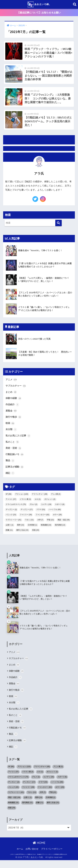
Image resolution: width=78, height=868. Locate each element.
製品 (10, 466)
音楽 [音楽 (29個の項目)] (36, 536)
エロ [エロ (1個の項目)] (38, 505)
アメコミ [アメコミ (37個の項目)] (11, 505)
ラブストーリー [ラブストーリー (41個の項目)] (13, 525)
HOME (39, 851)
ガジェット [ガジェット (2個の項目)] (50, 505)
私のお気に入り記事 (19, 440)
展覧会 (11, 415)
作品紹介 (13, 408)
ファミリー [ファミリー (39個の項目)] (26, 520)
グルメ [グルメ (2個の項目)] (33, 510)
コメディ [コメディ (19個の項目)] (46, 510)
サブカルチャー (16, 389)
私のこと (13, 447)
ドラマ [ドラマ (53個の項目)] (41, 515)
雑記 (10, 479)
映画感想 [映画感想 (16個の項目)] (46, 531)
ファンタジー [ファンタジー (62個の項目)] (42, 520)
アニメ (11, 383)
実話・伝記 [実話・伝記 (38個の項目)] (64, 525)
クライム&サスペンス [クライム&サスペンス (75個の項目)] (16, 510)
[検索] (58, 226)
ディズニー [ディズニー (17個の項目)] (27, 515)
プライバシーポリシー (52, 857)
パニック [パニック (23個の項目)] (11, 520)
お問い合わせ (32, 857)
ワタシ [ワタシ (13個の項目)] (29, 525)
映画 (10, 427)
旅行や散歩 (14, 421)
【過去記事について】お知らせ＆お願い (39, 13)
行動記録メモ (15, 459)
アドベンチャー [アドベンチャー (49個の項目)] (40, 500)
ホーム (20, 857)
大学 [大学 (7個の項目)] (40, 525)
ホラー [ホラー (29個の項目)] (57, 520)
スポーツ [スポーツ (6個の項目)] (60, 510)
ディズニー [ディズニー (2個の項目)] (11, 515)
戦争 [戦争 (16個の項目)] (21, 531)
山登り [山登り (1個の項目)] (10, 531)
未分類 (11, 434)
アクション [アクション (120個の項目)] (22, 500)
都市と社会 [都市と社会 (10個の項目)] (22, 536)
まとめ (11, 395)
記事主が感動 (15, 472)
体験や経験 (14, 402)
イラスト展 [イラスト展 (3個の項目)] (25, 505)
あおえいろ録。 (39, 4)
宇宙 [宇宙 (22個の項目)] (50, 525)
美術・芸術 (14, 453)
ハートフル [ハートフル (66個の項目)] (55, 515)
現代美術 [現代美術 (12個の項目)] (60, 531)
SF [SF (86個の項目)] (9, 500)
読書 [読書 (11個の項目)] (9, 536)
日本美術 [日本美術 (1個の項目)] (32, 531)
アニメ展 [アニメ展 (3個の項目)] (56, 500)
